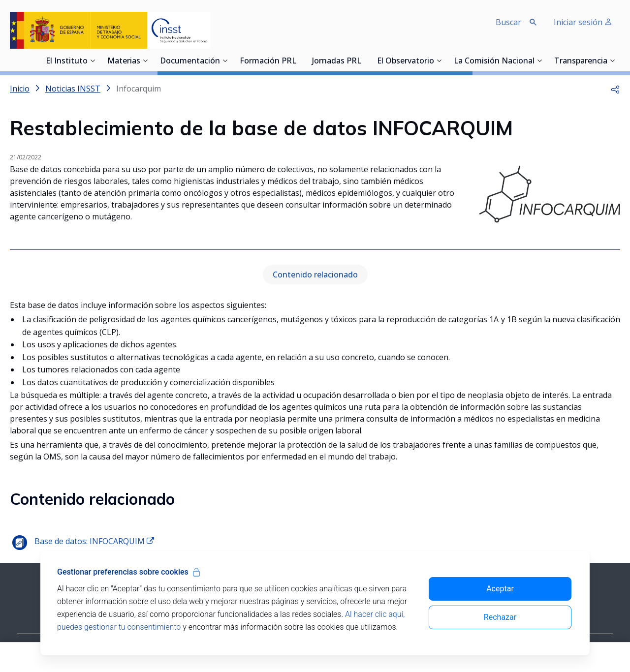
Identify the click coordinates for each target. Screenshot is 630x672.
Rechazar (500, 617)
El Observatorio (406, 61)
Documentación (190, 61)
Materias (124, 61)
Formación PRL (268, 61)
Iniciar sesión (583, 22)
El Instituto (67, 61)
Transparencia (581, 61)
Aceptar (500, 589)
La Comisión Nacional (494, 61)
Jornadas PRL (337, 61)
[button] (615, 89)
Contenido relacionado (315, 275)
